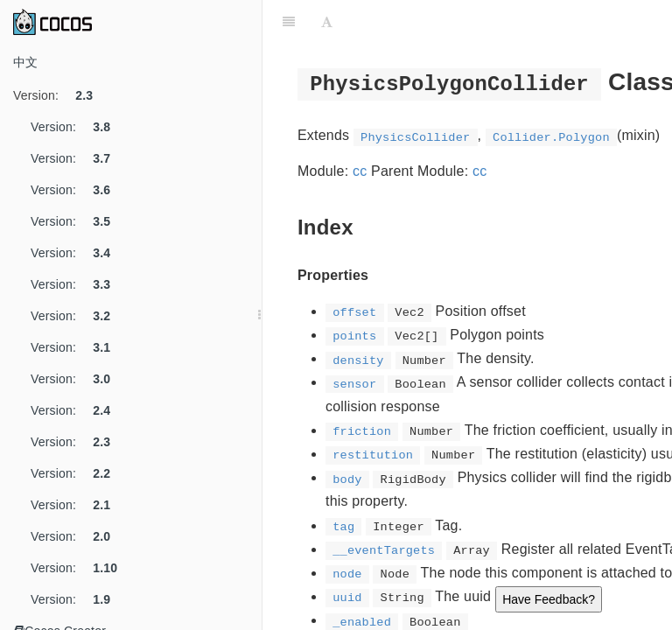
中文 (25, 62)
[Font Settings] (327, 22)
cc (360, 171)
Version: (59, 95)
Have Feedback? (549, 599)
